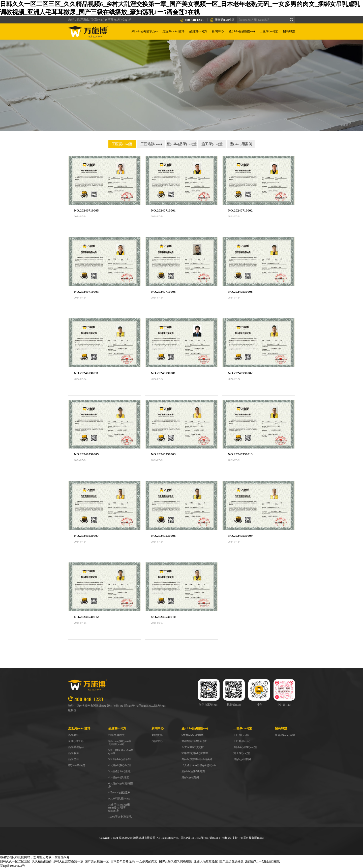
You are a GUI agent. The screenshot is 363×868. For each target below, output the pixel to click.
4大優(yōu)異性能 (119, 777)
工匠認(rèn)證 (122, 144)
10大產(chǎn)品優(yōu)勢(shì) (199, 765)
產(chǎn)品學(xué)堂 (182, 144)
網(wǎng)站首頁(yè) (145, 31)
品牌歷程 (74, 759)
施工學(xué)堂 (212, 144)
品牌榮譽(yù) (76, 747)
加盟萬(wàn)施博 (285, 735)
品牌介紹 (74, 735)
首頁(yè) (177, 107)
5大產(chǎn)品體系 (193, 735)
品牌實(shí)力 (198, 31)
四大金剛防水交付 (193, 747)
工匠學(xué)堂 (269, 31)
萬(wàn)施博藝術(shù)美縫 (197, 759)
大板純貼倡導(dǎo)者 (194, 741)
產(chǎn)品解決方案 (193, 771)
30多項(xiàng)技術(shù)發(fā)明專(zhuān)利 (119, 808)
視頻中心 (157, 741)
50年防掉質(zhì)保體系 (195, 753)
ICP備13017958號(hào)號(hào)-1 (202, 838)
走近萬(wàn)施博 (173, 31)
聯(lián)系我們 (77, 765)
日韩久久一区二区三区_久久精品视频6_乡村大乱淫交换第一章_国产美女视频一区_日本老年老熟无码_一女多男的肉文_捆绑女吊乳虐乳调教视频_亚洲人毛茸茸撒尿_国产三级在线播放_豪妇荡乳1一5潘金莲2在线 (140, 861)
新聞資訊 (157, 735)
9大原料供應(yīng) (119, 799)
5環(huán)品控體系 (119, 792)
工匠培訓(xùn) (151, 144)
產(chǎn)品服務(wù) (242, 31)
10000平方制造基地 (120, 817)
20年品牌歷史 (117, 735)
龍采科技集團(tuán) (252, 838)
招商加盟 (289, 31)
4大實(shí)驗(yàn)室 (120, 765)
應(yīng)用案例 (241, 144)
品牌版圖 (74, 753)
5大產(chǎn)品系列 (119, 759)
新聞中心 (218, 31)
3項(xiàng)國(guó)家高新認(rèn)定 (120, 743)
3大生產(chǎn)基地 (119, 771)
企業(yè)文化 (76, 741)
